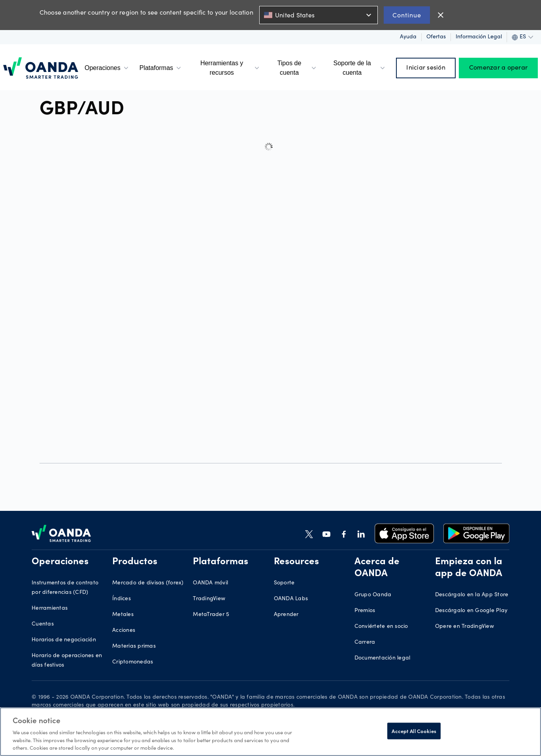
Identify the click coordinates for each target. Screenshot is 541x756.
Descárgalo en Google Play (471, 611)
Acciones (124, 631)
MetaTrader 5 (211, 615)
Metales (123, 615)
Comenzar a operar (498, 68)
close (441, 15)
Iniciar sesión (426, 68)
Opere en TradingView (465, 627)
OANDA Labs (291, 599)
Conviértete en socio (381, 627)
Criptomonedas (133, 662)
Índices (122, 599)
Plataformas (161, 68)
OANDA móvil (210, 583)
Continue (407, 15)
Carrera (365, 643)
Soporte (284, 583)
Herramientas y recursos (231, 68)
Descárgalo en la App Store (472, 595)
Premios (365, 611)
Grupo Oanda (373, 595)
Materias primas (134, 646)
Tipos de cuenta (298, 68)
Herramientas (50, 609)
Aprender (286, 615)
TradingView (209, 599)
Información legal (479, 37)
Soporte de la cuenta (360, 68)
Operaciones (107, 68)
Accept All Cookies (414, 731)
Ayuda (408, 37)
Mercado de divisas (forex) (148, 583)
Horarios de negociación (64, 640)
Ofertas (436, 37)
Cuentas (43, 624)
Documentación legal (383, 658)
